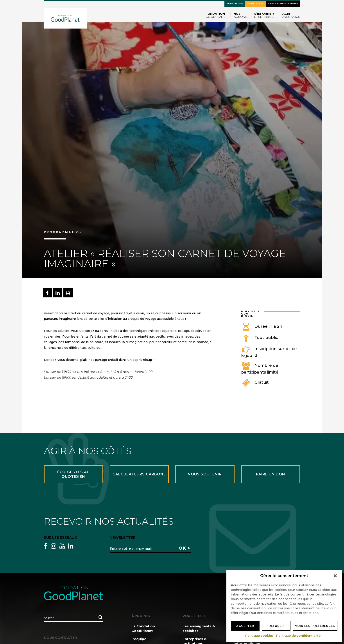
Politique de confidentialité (299, 636)
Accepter (245, 626)
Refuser (276, 626)
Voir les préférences (315, 626)
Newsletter (255, 4)
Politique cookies (260, 636)
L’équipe (139, 639)
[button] (335, 576)
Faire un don (235, 4)
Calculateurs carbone (283, 4)
